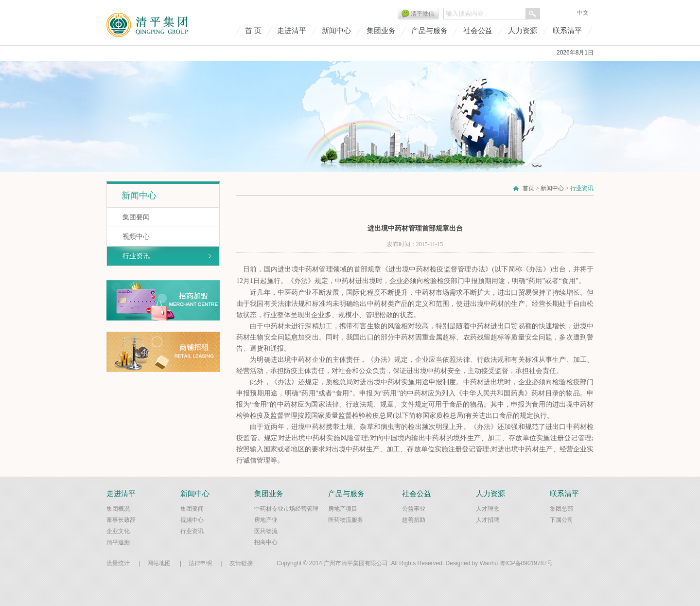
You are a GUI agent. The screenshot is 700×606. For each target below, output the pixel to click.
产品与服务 (429, 31)
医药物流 (266, 531)
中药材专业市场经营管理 (286, 509)
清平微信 (422, 14)
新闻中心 (336, 31)
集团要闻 (136, 217)
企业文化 (118, 531)
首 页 (253, 31)
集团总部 (561, 509)
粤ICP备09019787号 (526, 563)
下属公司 (561, 520)
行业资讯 (136, 256)
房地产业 (266, 520)
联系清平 (567, 31)
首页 (528, 188)
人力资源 (523, 31)
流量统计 (118, 563)
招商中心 (266, 542)
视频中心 (136, 236)
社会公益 (478, 31)
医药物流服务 (346, 520)
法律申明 (200, 563)
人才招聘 (488, 520)
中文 (583, 13)
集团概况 (118, 509)
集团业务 (381, 31)
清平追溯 (118, 542)
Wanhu (489, 563)
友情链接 (241, 563)
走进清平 (292, 31)
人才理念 (488, 509)
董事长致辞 (121, 520)
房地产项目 (343, 509)
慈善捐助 (414, 520)
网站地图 (159, 563)
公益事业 (414, 509)
